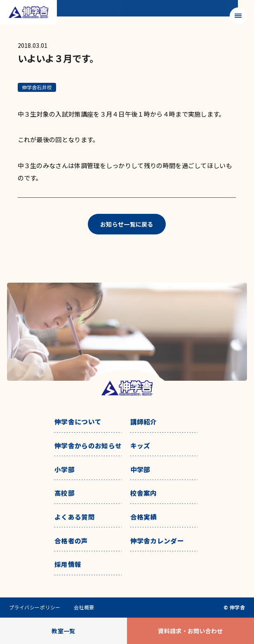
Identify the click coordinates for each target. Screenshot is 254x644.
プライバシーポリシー (35, 607)
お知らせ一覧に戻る (127, 224)
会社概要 (84, 607)
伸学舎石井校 (37, 87)
